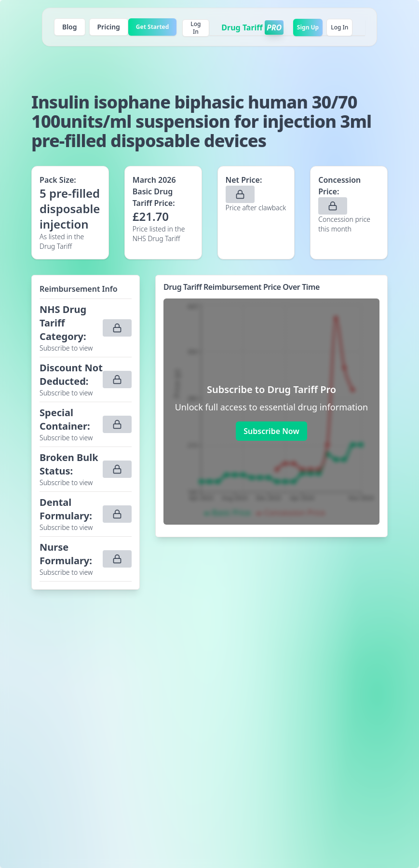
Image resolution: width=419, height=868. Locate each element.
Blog (70, 27)
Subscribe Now (271, 431)
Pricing (109, 27)
